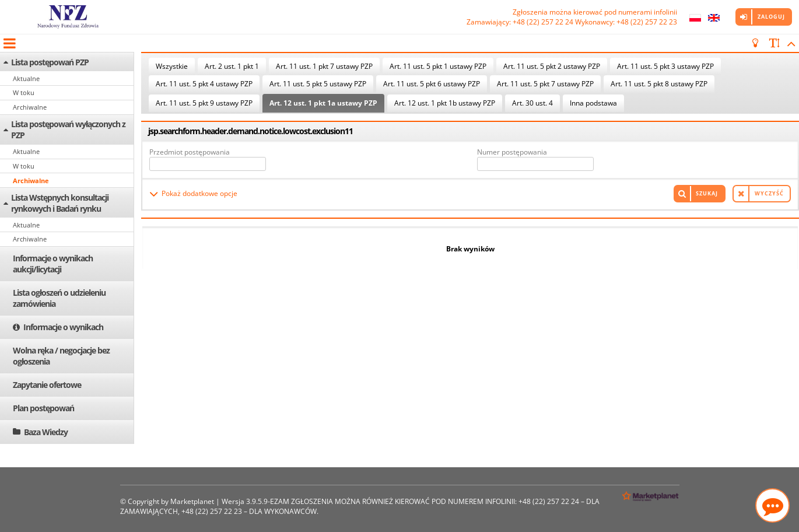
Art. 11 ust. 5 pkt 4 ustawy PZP (204, 84)
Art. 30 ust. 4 (532, 103)
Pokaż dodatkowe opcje (199, 193)
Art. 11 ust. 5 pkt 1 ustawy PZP (438, 66)
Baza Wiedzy (46, 432)
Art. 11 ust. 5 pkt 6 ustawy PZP (432, 84)
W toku (24, 92)
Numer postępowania (512, 152)
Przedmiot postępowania (190, 152)
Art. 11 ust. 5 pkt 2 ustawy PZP (552, 66)
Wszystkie (172, 66)
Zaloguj (771, 17)
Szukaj (707, 193)
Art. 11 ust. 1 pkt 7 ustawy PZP (324, 66)
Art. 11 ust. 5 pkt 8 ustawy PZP (659, 84)
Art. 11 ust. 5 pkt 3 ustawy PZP (665, 66)
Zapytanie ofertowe (47, 385)
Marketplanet (192, 501)
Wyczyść (769, 193)
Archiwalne (30, 107)
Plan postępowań (43, 408)
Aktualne (26, 78)
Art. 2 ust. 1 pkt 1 (232, 66)
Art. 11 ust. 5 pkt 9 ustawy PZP (204, 103)
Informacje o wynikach (63, 327)
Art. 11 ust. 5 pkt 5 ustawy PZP (318, 84)
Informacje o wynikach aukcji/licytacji (53, 264)
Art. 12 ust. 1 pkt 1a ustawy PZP (323, 103)
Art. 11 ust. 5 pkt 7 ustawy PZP (545, 84)
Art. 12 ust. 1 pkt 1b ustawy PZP (445, 103)
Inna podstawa (593, 103)
